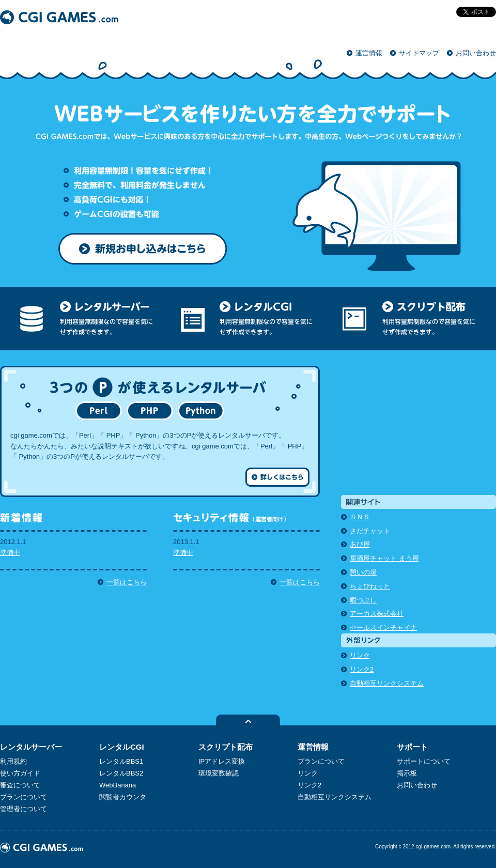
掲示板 (407, 773)
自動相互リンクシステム (387, 683)
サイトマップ (419, 53)
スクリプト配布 (226, 747)
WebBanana (118, 785)
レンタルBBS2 (121, 773)
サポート (412, 747)
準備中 (10, 553)
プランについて (24, 797)
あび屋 (360, 544)
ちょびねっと (370, 586)
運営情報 (369, 53)
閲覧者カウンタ (123, 797)
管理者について (24, 809)
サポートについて (424, 761)
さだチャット (370, 531)
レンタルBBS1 (121, 761)
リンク (360, 655)
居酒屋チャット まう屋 (384, 558)
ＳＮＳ (360, 517)
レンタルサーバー (31, 747)
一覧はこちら (127, 582)
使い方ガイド (20, 773)
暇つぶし (363, 600)
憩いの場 (363, 572)
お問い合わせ (476, 53)
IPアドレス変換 (222, 761)
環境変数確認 (219, 773)
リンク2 (362, 669)
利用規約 (13, 761)
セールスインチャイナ (383, 627)
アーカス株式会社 (377, 614)
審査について (20, 785)
